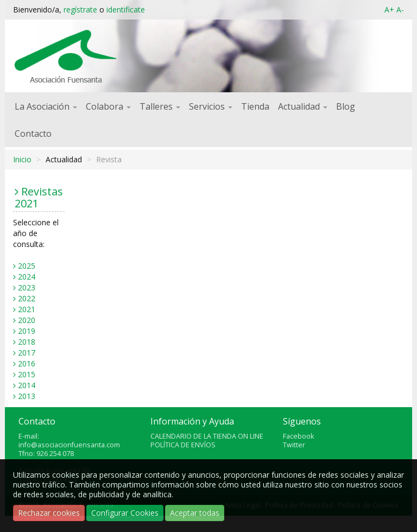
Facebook (298, 436)
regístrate (80, 9)
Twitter (294, 445)
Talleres (160, 106)
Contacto (33, 134)
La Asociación (46, 106)
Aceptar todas (195, 513)
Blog (346, 106)
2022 (27, 298)
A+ (389, 9)
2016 (27, 363)
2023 (27, 287)
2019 (27, 331)
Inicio (22, 159)
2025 (27, 266)
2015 (27, 374)
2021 (27, 309)
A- (400, 9)
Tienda (255, 106)
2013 (27, 396)
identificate (126, 9)
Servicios (211, 106)
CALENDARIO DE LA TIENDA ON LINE (207, 436)
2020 (27, 320)
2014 (27, 385)
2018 (27, 342)
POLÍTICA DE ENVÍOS (183, 445)
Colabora (108, 106)
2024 (27, 277)
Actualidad (303, 106)
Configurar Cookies (125, 513)
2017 (27, 353)
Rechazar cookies (49, 513)
